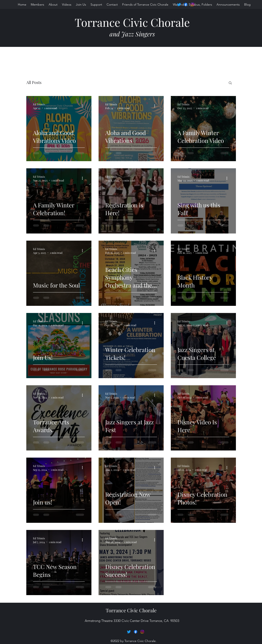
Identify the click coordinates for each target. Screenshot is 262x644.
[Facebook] (186, 4)
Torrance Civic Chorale (132, 22)
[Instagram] (192, 4)
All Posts (34, 82)
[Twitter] (179, 4)
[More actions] (84, 106)
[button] (230, 83)
